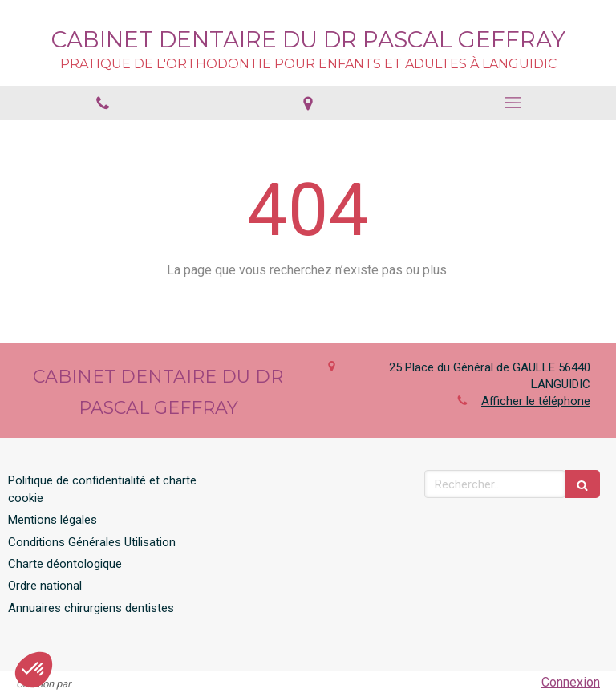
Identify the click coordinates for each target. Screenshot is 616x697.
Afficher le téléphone (536, 401)
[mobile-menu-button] (513, 103)
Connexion (571, 682)
